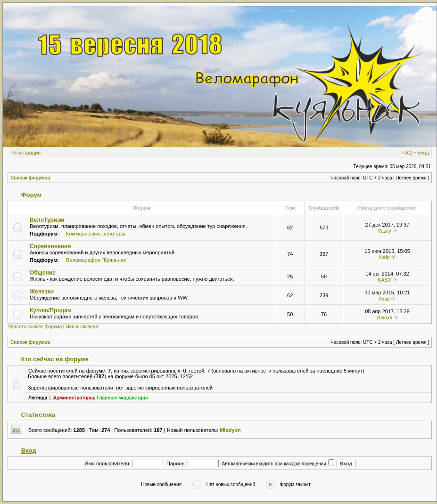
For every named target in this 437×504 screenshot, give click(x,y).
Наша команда (82, 327)
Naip (384, 257)
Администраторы (73, 398)
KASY (384, 280)
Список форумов (30, 178)
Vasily (384, 231)
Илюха (384, 317)
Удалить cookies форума (35, 327)
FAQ (407, 153)
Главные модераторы (122, 398)
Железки (42, 292)
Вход (423, 153)
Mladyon (230, 430)
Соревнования (50, 246)
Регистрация (25, 153)
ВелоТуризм (47, 220)
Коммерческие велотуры (96, 234)
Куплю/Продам (51, 310)
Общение (43, 273)
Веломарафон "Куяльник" (97, 260)
